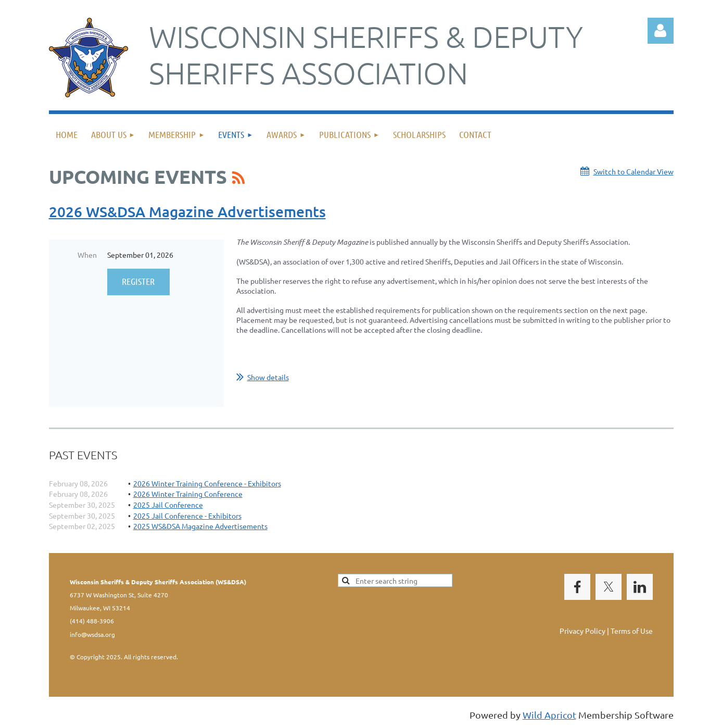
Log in (661, 31)
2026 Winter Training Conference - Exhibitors (207, 483)
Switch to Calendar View (634, 171)
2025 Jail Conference (168, 505)
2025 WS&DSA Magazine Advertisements (200, 526)
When (87, 255)
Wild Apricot (549, 715)
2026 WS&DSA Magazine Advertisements (187, 211)
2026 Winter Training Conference (188, 494)
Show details (268, 377)
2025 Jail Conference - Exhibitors (187, 516)
